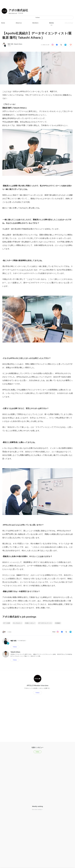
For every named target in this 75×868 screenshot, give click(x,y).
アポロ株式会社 (18, 10)
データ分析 (7, 623)
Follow (38, 17)
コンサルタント (18, 623)
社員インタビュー (31, 623)
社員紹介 (58, 623)
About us (19, 23)
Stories (51, 23)
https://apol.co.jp (13, 13)
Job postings (69, 23)
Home (3, 23)
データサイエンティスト (46, 623)
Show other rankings (37, 809)
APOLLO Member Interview (38, 685)
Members (35, 23)
